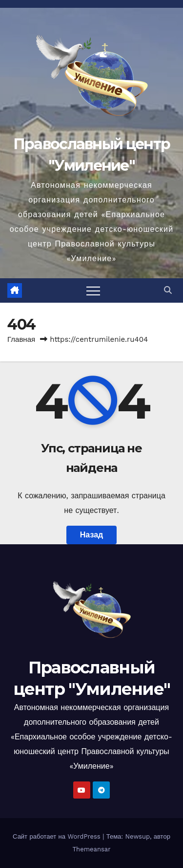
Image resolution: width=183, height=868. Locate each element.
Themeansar (92, 849)
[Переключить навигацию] (93, 290)
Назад (91, 535)
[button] (168, 290)
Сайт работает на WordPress (58, 836)
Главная (21, 339)
